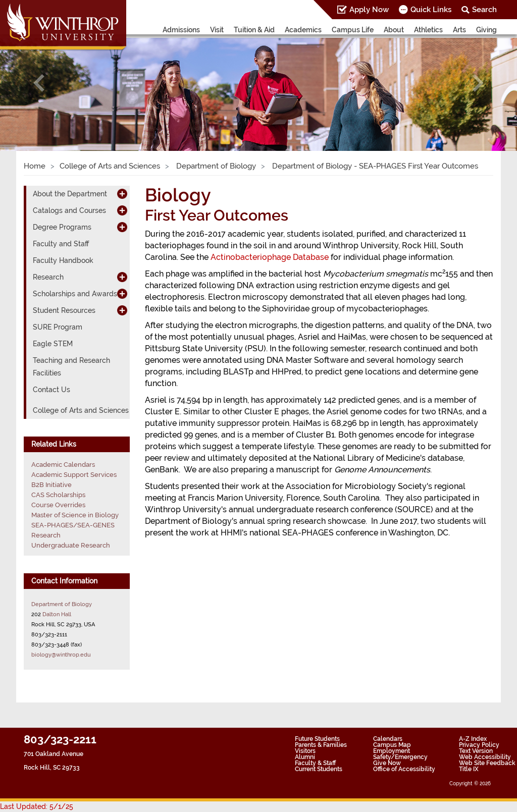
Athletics (428, 30)
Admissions (181, 30)
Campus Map (392, 745)
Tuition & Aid (254, 30)
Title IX (469, 769)
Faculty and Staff (61, 244)
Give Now (387, 763)
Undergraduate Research (71, 545)
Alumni (305, 757)
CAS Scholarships (58, 495)
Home (35, 166)
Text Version (476, 751)
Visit (217, 30)
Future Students (317, 739)
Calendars (388, 739)
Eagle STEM (53, 344)
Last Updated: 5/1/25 (37, 806)
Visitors (305, 751)
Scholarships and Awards (75, 294)
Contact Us (51, 390)
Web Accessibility (485, 757)
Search (484, 10)
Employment (392, 751)
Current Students (319, 769)
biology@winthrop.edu (61, 655)
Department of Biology (215, 166)
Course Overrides (58, 505)
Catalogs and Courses (69, 210)
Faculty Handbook (63, 260)
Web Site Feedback (487, 763)
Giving (486, 30)
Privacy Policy (479, 745)
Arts (459, 30)
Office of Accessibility (404, 769)
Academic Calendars (63, 465)
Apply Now (369, 10)
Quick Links (431, 10)
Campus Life (353, 30)
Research (48, 277)
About (394, 30)
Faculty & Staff (315, 763)
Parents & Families (321, 745)
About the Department (70, 194)
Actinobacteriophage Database (270, 257)
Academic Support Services (74, 475)
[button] (39, 83)
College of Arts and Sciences (110, 166)
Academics (303, 30)
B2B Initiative (51, 485)
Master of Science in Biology (75, 515)
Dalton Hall (57, 614)
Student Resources (64, 310)
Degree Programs (62, 227)
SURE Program (58, 327)
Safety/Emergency (400, 757)
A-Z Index (473, 739)
